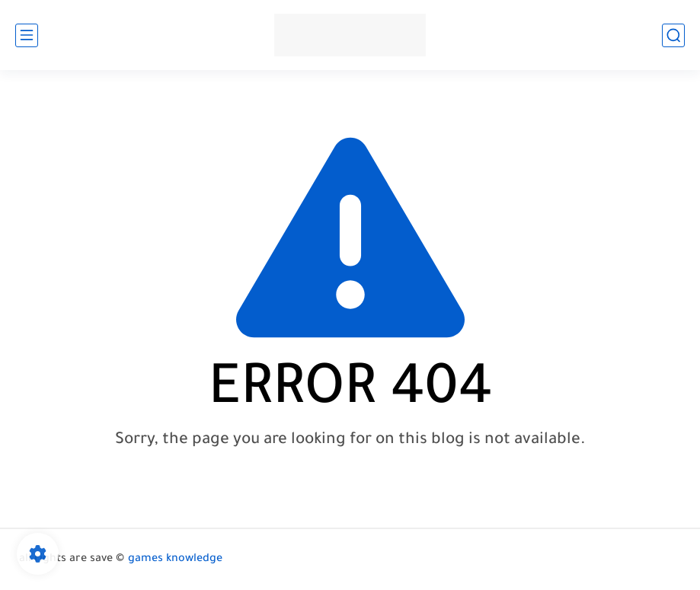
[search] (673, 35)
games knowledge (175, 560)
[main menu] (27, 35)
